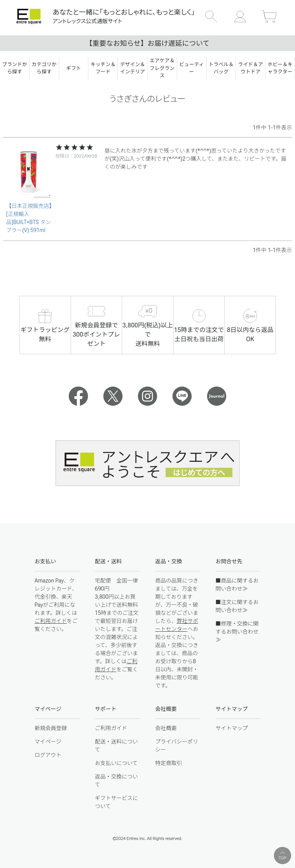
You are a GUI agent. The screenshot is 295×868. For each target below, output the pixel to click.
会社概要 (166, 728)
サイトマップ (232, 728)
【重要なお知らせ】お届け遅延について (147, 43)
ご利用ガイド (51, 621)
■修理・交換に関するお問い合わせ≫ (237, 632)
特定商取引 (169, 763)
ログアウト (48, 755)
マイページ (48, 742)
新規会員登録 (51, 728)
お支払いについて (116, 763)
